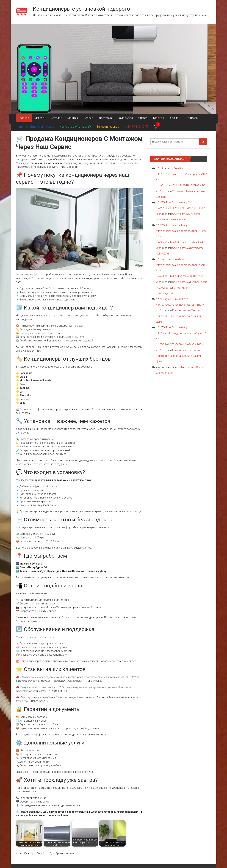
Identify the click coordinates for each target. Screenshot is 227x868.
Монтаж (72, 118)
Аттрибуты (49, 854)
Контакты (189, 118)
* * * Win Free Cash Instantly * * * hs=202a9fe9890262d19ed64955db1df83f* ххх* (181, 208)
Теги (39, 854)
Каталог (56, 118)
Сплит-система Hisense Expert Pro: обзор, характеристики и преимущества (181, 288)
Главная (24, 118)
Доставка (104, 118)
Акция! (20, 854)
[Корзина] (155, 127)
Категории (30, 854)
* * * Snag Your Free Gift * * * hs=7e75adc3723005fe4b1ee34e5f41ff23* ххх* (180, 305)
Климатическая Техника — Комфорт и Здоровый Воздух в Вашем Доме (180, 316)
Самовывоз (123, 118)
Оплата (141, 118)
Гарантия (156, 118)
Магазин (40, 118)
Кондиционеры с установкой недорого (81, 9)
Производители (65, 854)
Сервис (87, 118)
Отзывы (172, 118)
